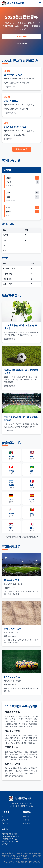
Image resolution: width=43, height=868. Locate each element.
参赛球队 (27, 820)
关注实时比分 (22, 44)
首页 (3, 817)
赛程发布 (5, 820)
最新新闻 (27, 817)
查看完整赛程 (22, 37)
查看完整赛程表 (22, 149)
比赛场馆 (27, 823)
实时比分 (5, 823)
